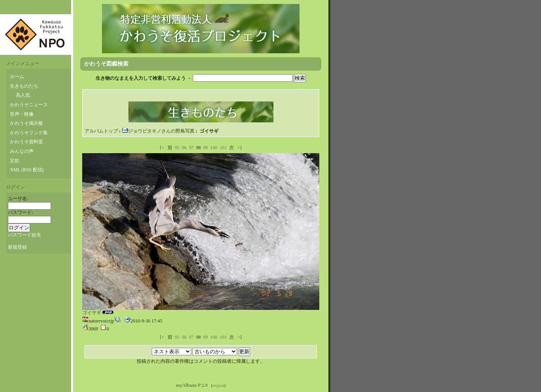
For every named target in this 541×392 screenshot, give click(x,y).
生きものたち (24, 86)
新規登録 (17, 247)
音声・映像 (22, 114)
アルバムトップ (101, 131)
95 (177, 148)
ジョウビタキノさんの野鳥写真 (158, 131)
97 (191, 148)
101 (223, 148)
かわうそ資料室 (26, 142)
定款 (15, 161)
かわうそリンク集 (29, 133)
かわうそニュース (29, 105)
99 (205, 148)
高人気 (23, 95)
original (219, 385)
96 (184, 148)
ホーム (17, 77)
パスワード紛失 (25, 235)
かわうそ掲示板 (26, 123)
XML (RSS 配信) (27, 170)
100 (214, 148)
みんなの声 (22, 151)
